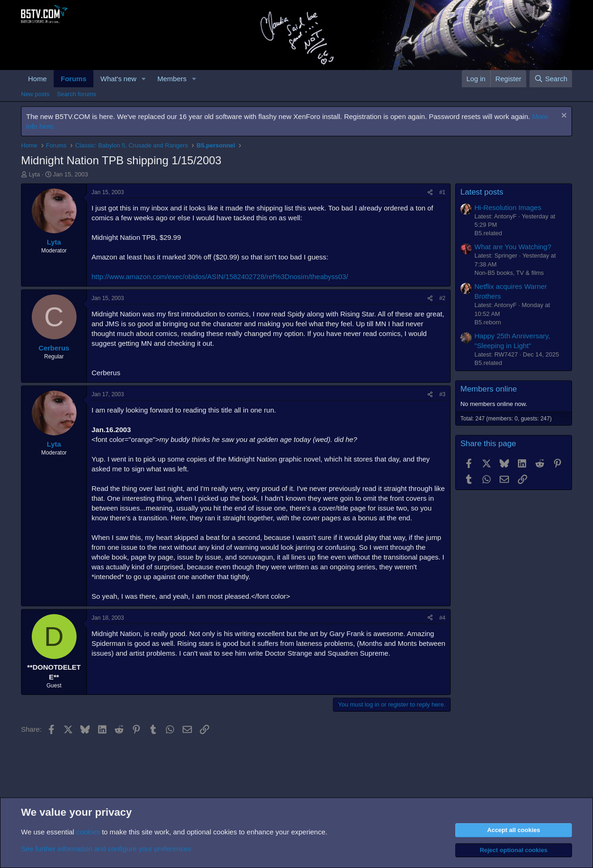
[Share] (430, 192)
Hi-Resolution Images (508, 207)
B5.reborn (488, 322)
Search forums (77, 94)
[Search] (551, 79)
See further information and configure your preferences (106, 849)
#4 (442, 618)
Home (37, 79)
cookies (88, 832)
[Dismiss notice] (563, 116)
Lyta (35, 174)
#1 (442, 192)
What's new (118, 79)
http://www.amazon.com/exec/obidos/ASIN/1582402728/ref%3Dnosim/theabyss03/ (220, 276)
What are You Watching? (513, 247)
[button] (144, 79)
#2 (442, 298)
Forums (74, 79)
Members (172, 79)
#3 (442, 394)
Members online (489, 389)
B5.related (488, 233)
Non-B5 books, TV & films (509, 273)
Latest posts (482, 192)
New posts (35, 94)
